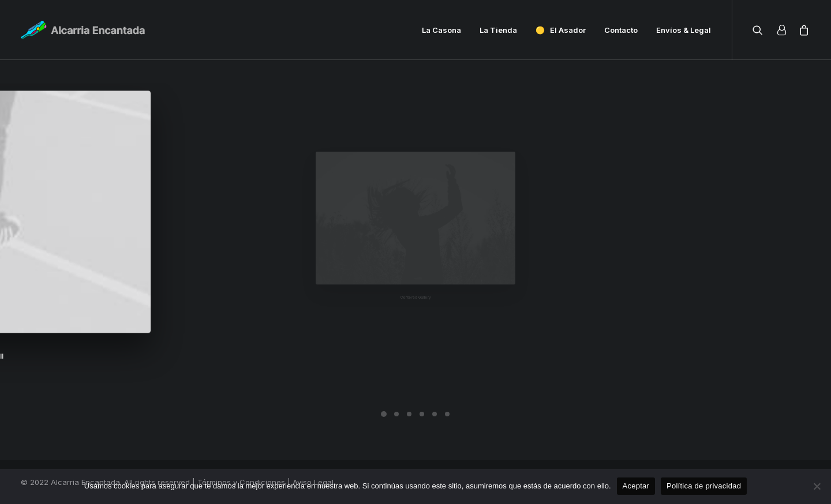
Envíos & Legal (684, 30)
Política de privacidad (704, 486)
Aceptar (636, 486)
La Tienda (498, 30)
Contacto (621, 30)
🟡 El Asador (561, 30)
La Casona (441, 30)
